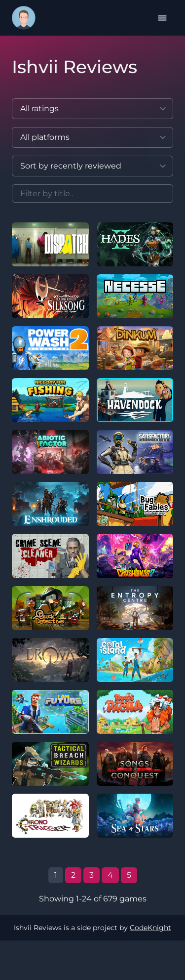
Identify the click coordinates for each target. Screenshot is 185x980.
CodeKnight (150, 928)
